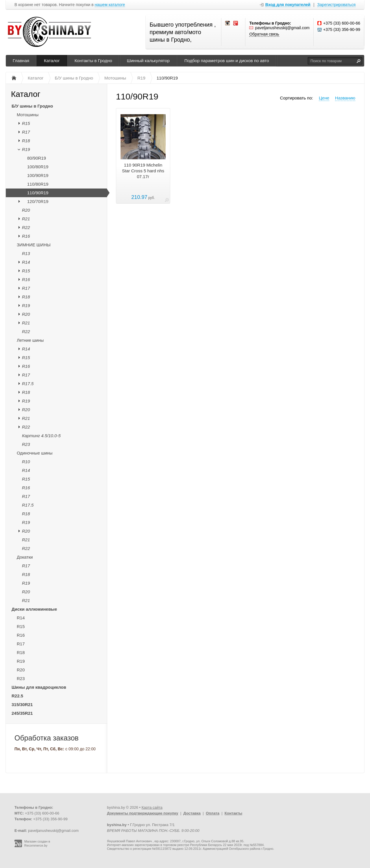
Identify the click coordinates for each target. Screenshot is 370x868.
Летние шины (30, 340)
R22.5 (17, 696)
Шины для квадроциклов (39, 687)
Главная (21, 61)
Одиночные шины (35, 453)
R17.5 (28, 384)
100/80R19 (38, 167)
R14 (26, 262)
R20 (26, 210)
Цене (324, 98)
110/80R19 (38, 184)
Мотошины (28, 115)
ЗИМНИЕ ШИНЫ (34, 245)
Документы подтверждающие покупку (143, 813)
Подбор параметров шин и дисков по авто (227, 61)
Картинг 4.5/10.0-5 (41, 436)
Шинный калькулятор (148, 61)
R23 (26, 444)
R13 (26, 253)
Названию (345, 98)
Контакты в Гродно (93, 61)
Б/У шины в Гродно (32, 106)
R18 (26, 141)
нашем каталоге (110, 5)
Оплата (213, 813)
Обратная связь (264, 34)
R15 (26, 123)
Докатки (25, 557)
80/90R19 (37, 158)
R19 (26, 149)
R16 (26, 236)
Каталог (52, 61)
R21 (26, 219)
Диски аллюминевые (34, 609)
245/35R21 (22, 713)
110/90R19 (38, 193)
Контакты (233, 813)
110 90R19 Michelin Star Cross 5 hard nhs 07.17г (143, 171)
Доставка (192, 813)
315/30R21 (22, 704)
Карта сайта (152, 807)
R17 (26, 132)
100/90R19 (38, 175)
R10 (26, 462)
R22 (26, 227)
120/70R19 (38, 201)
